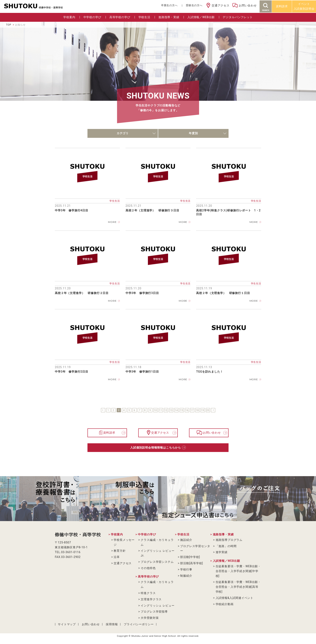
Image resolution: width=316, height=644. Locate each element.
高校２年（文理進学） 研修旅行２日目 (82, 293)
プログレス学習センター (195, 548)
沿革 (117, 557)
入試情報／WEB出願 (201, 17)
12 (166, 410)
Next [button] (307, 499)
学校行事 (186, 569)
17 (192, 410)
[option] (39, 499)
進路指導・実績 (169, 17)
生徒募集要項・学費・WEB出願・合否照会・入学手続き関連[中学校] (238, 571)
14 (176, 410)
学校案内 (69, 17)
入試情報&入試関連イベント (235, 598)
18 (197, 410)
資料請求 (282, 6)
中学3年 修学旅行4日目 (72, 210)
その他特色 (148, 568)
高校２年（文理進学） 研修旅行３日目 (152, 210)
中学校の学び (92, 17)
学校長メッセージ (124, 542)
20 (208, 410)
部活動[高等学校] (192, 563)
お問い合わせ (248, 5)
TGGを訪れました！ (210, 372)
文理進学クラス (151, 599)
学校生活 (144, 17)
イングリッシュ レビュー (158, 606)
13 (171, 410)
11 (161, 410)
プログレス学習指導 (154, 612)
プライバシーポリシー (139, 624)
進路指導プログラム (229, 540)
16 (187, 410)
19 (202, 410)
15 (181, 410)
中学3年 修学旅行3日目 (142, 293)
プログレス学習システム (157, 562)
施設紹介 (186, 540)
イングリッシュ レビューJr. (158, 553)
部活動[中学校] (190, 557)
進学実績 (222, 552)
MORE (112, 222)
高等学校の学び (120, 17)
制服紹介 (186, 576)
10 (155, 410)
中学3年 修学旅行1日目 (142, 372)
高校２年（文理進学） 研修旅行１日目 (223, 293)
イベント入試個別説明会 (304, 6)
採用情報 (112, 624)
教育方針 (120, 551)
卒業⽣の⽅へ (169, 5)
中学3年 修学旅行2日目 (72, 372)
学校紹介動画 (225, 604)
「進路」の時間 (226, 546)
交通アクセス (221, 5)
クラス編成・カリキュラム (157, 542)
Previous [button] (9, 499)
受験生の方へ (194, 5)
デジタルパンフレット (238, 17)
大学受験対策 (150, 618)
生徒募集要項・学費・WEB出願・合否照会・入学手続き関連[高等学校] (238, 587)
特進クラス (148, 593)
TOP (9, 25)
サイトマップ (67, 624)
